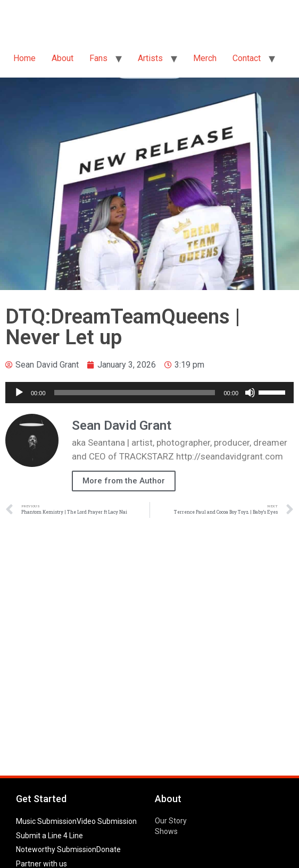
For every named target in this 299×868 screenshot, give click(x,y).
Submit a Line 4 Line (49, 836)
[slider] (135, 393)
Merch (205, 58)
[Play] (19, 393)
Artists (150, 58)
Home (24, 58)
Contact (247, 58)
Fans (98, 58)
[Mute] (250, 393)
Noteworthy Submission (56, 849)
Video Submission (107, 821)
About (63, 58)
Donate (109, 849)
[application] (149, 393)
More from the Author (124, 481)
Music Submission (46, 821)
